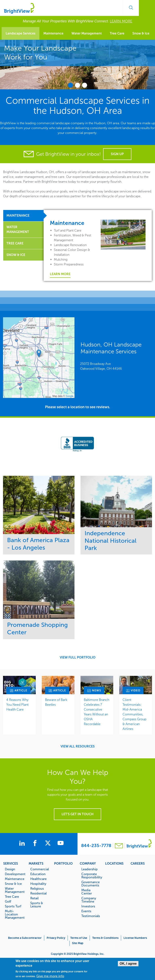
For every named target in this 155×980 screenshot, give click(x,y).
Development (15, 874)
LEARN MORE (121, 21)
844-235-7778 (96, 846)
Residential (38, 893)
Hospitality (38, 884)
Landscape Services (20, 33)
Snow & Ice (141, 33)
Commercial (40, 869)
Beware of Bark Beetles (56, 702)
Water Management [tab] (18, 229)
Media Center (87, 892)
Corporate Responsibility (91, 876)
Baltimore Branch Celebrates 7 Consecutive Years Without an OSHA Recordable (96, 712)
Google (70, 396)
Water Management (87, 33)
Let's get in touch (77, 814)
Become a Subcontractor (25, 938)
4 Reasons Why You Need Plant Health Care (17, 705)
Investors (88, 906)
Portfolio (63, 863)
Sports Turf (13, 906)
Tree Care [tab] (15, 243)
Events (86, 911)
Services (11, 863)
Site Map (78, 943)
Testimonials (91, 916)
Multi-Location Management (15, 914)
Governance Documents (91, 884)
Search (131, 8)
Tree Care (117, 33)
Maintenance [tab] (18, 216)
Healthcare (38, 879)
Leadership (90, 869)
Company (88, 863)
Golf (8, 901)
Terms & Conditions (105, 938)
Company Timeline (89, 900)
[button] (39, 353)
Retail (34, 898)
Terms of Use (79, 938)
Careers (138, 863)
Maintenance (53, 33)
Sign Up (117, 154)
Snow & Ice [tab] (16, 255)
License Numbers (135, 938)
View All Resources (78, 746)
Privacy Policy (56, 938)
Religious (37, 888)
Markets (36, 863)
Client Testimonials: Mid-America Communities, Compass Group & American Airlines (134, 714)
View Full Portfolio (78, 658)
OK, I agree (128, 964)
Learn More (60, 274)
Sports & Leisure (37, 905)
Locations (114, 863)
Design (10, 869)
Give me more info (50, 976)
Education (38, 874)
